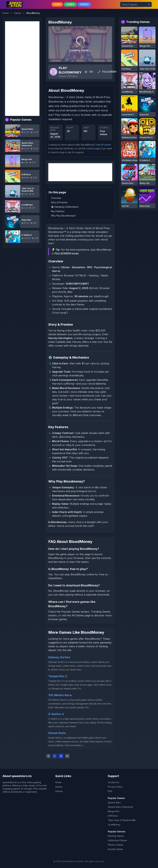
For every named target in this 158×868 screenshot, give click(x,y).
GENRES (84, 4)
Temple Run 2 (58, 676)
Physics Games (116, 845)
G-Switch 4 (56, 714)
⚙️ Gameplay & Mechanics (65, 207)
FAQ (110, 791)
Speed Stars (114, 802)
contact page (93, 148)
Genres (59, 791)
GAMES (70, 4)
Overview (56, 198)
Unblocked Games (117, 840)
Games (18, 13)
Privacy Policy (115, 787)
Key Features (58, 211)
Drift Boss (113, 816)
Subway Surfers (59, 657)
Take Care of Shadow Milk (122, 820)
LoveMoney (114, 825)
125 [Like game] (89, 72)
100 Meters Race (60, 695)
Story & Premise (59, 202)
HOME (57, 4)
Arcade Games (115, 849)
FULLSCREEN (107, 72)
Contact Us (113, 782)
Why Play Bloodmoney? (63, 216)
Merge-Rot (113, 811)
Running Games (116, 836)
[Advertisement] (22, 69)
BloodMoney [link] (33, 13)
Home (6, 13)
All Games (106, 145)
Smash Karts (57, 733)
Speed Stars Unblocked (120, 807)
